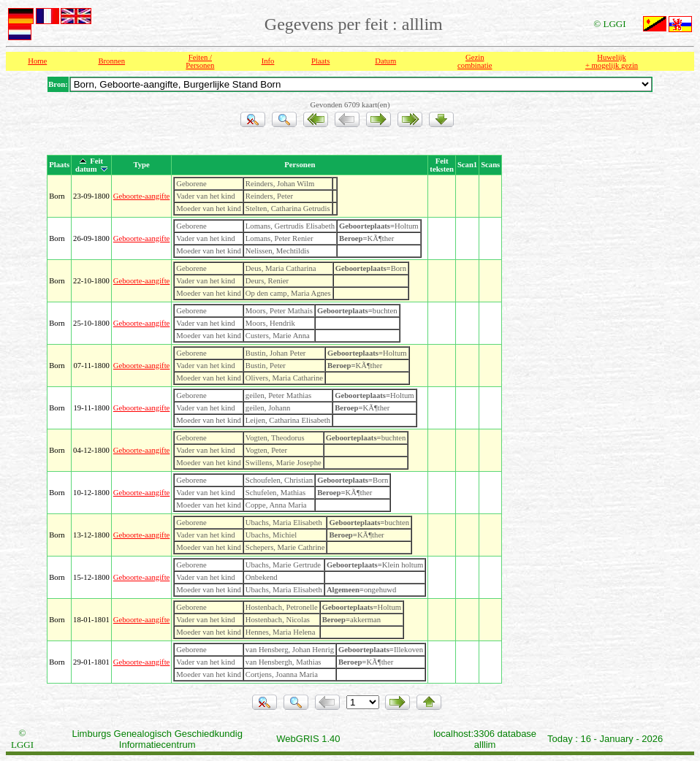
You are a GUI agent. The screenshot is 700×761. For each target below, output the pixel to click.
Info (268, 61)
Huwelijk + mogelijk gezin (612, 61)
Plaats (320, 61)
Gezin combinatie (475, 61)
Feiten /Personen (200, 61)
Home (37, 61)
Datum (385, 61)
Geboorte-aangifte (142, 196)
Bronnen (111, 61)
